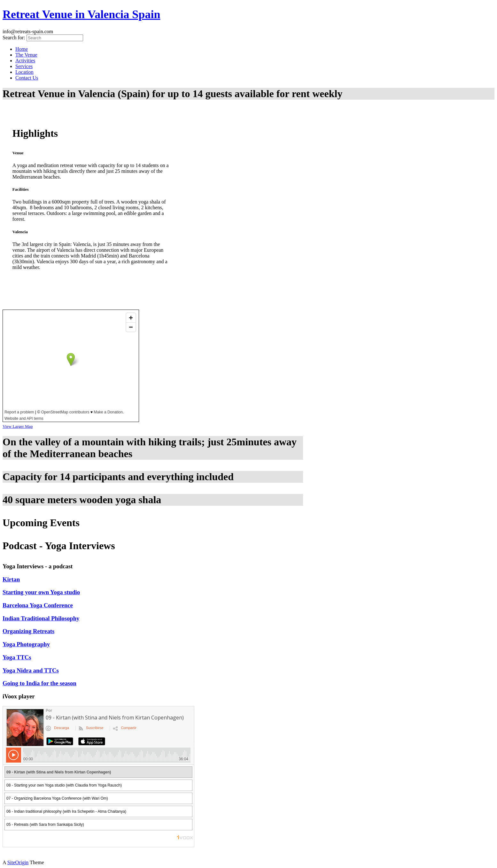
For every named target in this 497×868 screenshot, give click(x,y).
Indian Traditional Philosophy (41, 618)
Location (24, 72)
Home (22, 49)
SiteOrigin (18, 862)
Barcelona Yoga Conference (38, 605)
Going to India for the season (39, 683)
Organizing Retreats (28, 631)
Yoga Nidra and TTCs (31, 670)
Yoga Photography (26, 644)
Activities (25, 61)
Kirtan (11, 579)
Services (24, 66)
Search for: (14, 38)
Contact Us (27, 78)
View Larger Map (18, 426)
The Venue (26, 55)
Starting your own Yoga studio (41, 592)
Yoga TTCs (17, 657)
